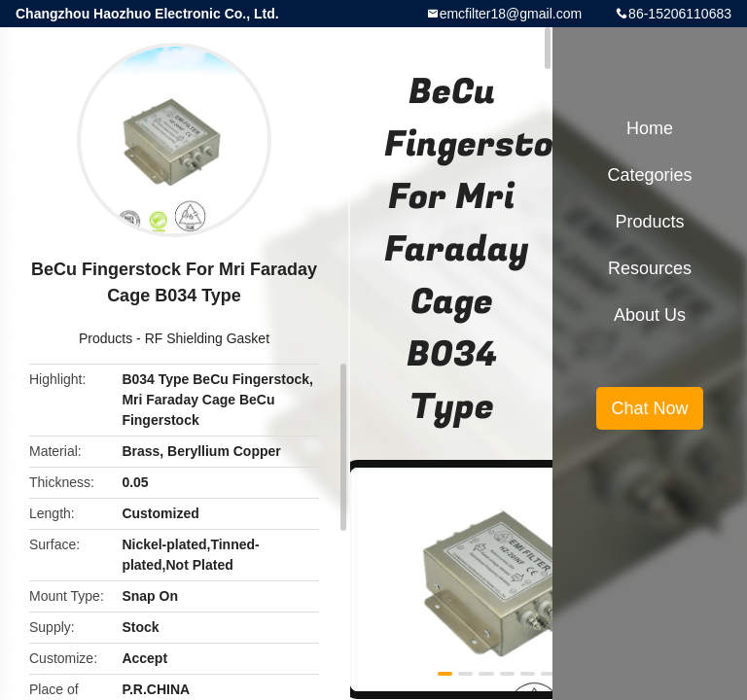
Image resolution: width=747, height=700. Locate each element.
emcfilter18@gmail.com (511, 14)
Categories (649, 175)
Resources (650, 268)
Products (106, 338)
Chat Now (649, 408)
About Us (650, 315)
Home (650, 128)
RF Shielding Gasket (207, 338)
